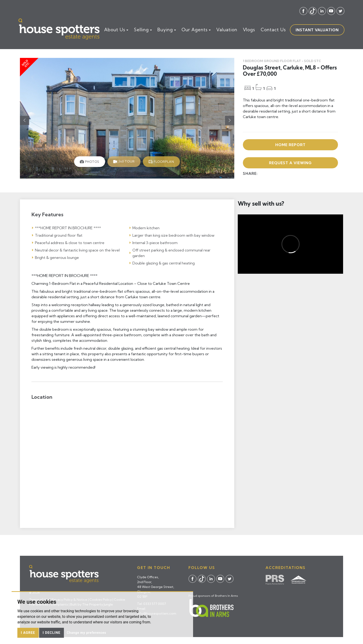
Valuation (227, 30)
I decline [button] (52, 633)
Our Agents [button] (196, 30)
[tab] (90, 162)
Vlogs (249, 30)
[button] (230, 120)
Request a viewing (290, 163)
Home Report (290, 145)
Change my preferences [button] (86, 633)
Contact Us (273, 30)
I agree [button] (28, 633)
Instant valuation (317, 30)
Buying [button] (167, 30)
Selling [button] (143, 30)
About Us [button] (116, 30)
